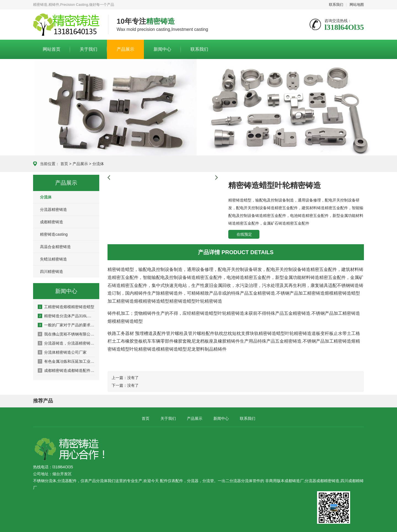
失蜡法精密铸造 (53, 259)
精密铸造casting (54, 234)
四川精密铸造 (52, 272)
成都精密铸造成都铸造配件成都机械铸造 (66, 370)
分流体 (98, 164)
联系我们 (336, 5)
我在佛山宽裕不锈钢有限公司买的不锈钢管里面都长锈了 (66, 334)
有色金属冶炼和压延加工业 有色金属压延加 (66, 361)
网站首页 (52, 49)
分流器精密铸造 (53, 209)
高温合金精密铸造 (55, 247)
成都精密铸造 (52, 222)
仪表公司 (66, 25)
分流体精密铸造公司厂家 (62, 352)
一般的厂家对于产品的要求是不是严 (66, 325)
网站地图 (357, 5)
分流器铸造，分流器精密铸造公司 (66, 343)
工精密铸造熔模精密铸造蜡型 (66, 307)
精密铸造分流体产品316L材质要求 (66, 316)
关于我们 (88, 49)
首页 (64, 164)
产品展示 (125, 49)
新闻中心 (162, 49)
